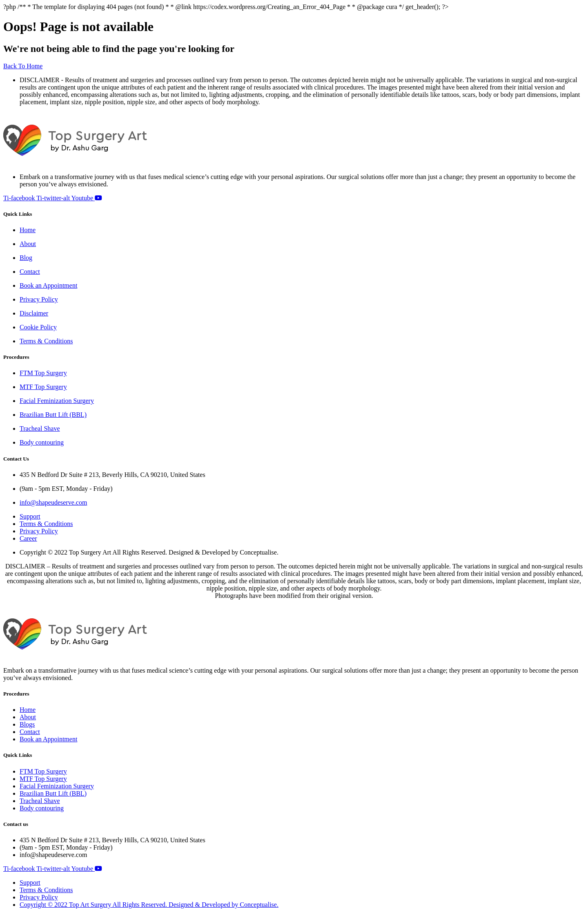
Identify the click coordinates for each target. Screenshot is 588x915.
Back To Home (23, 66)
